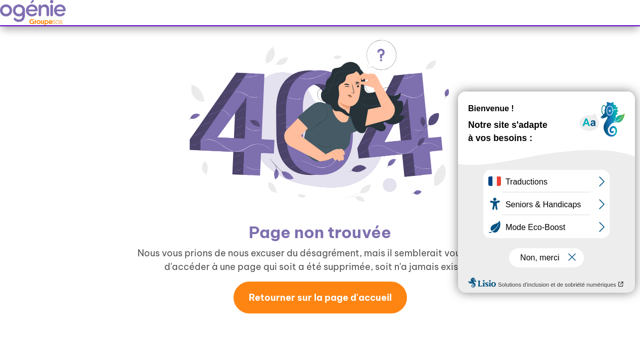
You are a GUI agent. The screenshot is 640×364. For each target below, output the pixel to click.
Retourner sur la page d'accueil (320, 298)
